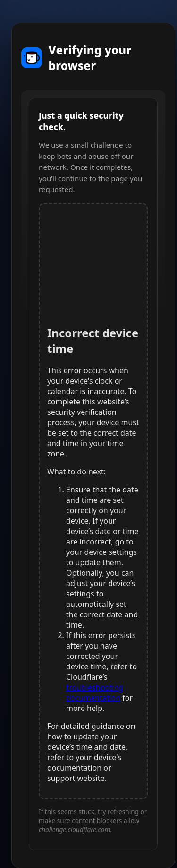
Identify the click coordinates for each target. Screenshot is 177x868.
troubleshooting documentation (95, 693)
